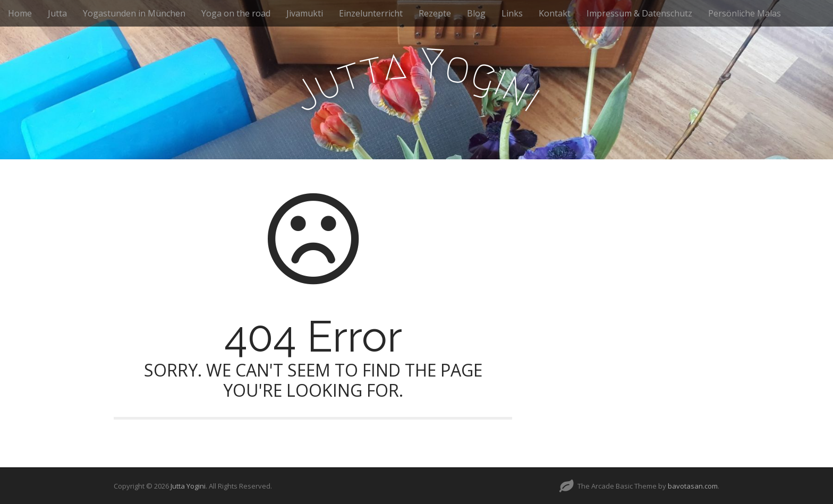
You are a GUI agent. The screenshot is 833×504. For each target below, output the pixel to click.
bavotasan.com (693, 486)
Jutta (57, 13)
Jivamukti (305, 13)
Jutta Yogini (188, 486)
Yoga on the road (236, 13)
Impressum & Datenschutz (639, 13)
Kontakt (555, 13)
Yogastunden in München (134, 13)
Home (20, 13)
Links (512, 13)
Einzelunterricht (371, 13)
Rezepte (435, 13)
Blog (476, 13)
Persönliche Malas (745, 13)
